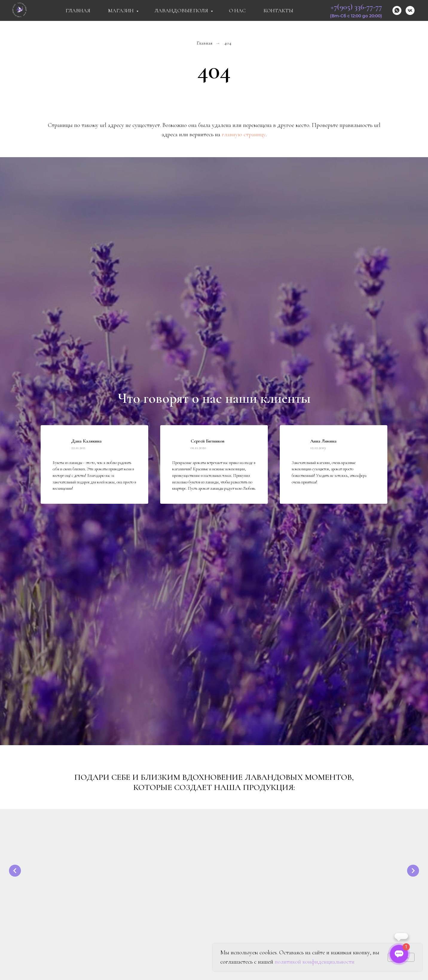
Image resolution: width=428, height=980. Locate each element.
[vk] (410, 10)
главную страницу (244, 134)
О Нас (237, 10)
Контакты (278, 10)
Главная (78, 10)
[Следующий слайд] (413, 871)
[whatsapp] (397, 10)
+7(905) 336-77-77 (356, 7)
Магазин (121, 10)
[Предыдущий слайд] (15, 871)
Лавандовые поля (182, 10)
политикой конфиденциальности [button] (315, 962)
